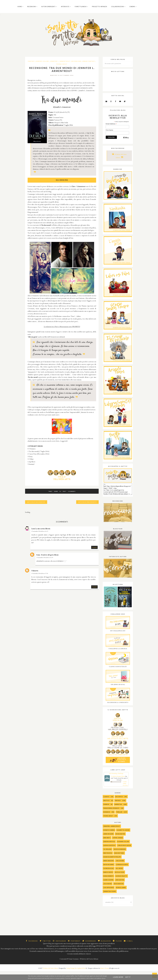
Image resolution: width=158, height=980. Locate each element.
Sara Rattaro (119, 862)
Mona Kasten (120, 843)
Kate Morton (119, 893)
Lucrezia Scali (109, 878)
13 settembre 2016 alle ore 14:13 (40, 540)
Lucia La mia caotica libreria (41, 538)
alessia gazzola (109, 855)
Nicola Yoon (120, 881)
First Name (109, 139)
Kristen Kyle (108, 862)
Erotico (107, 810)
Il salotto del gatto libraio (118, 785)
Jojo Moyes (108, 893)
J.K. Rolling (108, 858)
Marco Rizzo (108, 881)
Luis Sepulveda (109, 897)
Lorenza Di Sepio (122, 874)
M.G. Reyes (119, 878)
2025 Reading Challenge (116, 783)
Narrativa (118, 813)
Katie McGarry (109, 874)
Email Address (111, 133)
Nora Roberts (108, 885)
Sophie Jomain (118, 847)
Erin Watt (107, 847)
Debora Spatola (109, 851)
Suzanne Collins (123, 851)
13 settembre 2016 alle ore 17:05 (40, 583)
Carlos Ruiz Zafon (124, 855)
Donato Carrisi (109, 839)
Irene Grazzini (109, 870)
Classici (106, 806)
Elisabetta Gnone (123, 839)
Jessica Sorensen (120, 858)
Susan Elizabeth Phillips (112, 866)
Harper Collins (42, 70)
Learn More (118, 977)
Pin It (67, 501)
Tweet (45, 501)
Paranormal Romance (111, 817)
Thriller (119, 821)
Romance (107, 821)
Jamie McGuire (108, 843)
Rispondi (94, 556)
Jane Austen (120, 889)
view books (125, 795)
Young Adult (62, 73)
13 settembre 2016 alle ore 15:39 (45, 567)
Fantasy (31, 70)
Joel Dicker (120, 870)
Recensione (76, 70)
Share (53, 501)
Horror (106, 813)
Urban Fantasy (89, 70)
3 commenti (77, 501)
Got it (128, 977)
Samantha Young (110, 900)
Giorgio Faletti (121, 885)
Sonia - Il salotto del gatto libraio (47, 564)
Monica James (121, 897)
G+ (60, 501)
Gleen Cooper (108, 889)
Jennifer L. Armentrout (60, 70)
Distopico (119, 806)
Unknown (35, 580)
